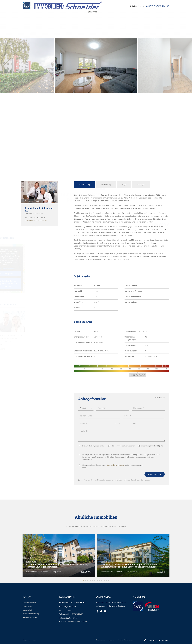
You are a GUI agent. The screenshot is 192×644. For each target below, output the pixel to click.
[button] (150, 640)
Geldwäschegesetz (30, 617)
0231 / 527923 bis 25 (75, 614)
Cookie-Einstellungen (126, 640)
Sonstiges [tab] (141, 185)
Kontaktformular (29, 603)
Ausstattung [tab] (106, 185)
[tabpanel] (121, 227)
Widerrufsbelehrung (31, 614)
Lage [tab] (124, 185)
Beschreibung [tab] (85, 185)
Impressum (27, 606)
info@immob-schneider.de (76, 622)
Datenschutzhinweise (115, 545)
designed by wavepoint (30, 640)
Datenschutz (28, 610)
